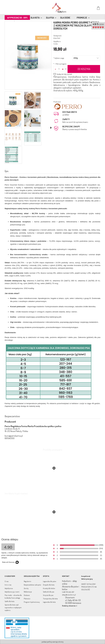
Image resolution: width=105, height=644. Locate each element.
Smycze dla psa (48, 595)
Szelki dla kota (10, 601)
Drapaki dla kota (49, 585)
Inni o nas (8, 585)
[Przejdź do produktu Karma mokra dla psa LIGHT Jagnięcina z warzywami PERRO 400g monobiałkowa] (52, 525)
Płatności (27, 599)
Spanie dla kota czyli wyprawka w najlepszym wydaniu (13, 607)
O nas (7, 581)
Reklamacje (28, 592)
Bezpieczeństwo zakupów (32, 585)
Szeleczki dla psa (49, 592)
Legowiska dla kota (49, 602)
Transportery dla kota (50, 599)
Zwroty (26, 588)
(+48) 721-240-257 (68, 592)
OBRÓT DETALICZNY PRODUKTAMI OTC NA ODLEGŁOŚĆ (89, 587)
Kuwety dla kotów (49, 588)
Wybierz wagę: (59, 58)
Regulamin (27, 581)
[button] (51, 128)
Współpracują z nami (12, 592)
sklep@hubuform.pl (69, 595)
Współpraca (9, 588)
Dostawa (27, 595)
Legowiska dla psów (50, 581)
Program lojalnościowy (32, 602)
